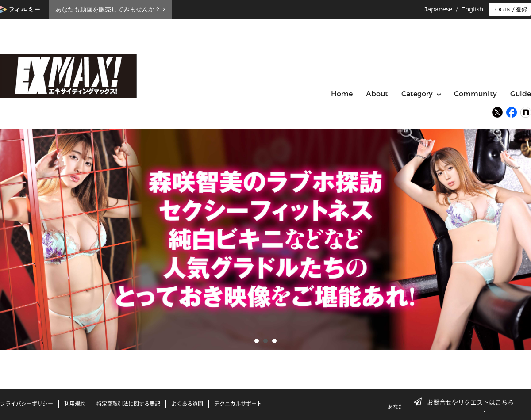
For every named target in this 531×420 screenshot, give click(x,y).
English (472, 9)
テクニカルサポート (238, 404)
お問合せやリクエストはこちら (466, 402)
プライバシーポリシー (27, 404)
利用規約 (75, 404)
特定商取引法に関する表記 (128, 404)
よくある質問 (187, 404)
